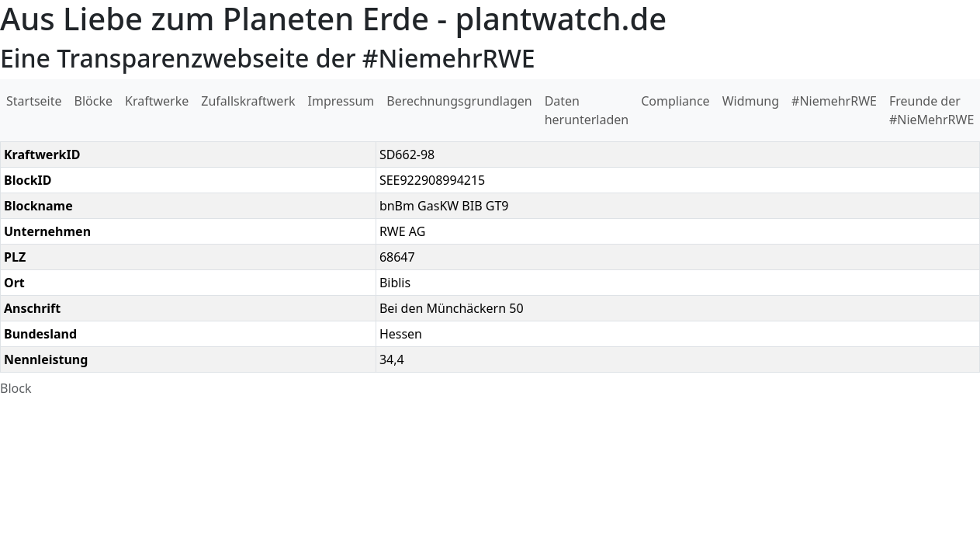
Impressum (341, 101)
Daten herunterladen (587, 110)
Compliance (675, 101)
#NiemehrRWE (834, 101)
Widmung (751, 101)
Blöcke (93, 101)
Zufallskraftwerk (248, 101)
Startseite (34, 101)
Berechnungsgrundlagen (459, 101)
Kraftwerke (157, 101)
